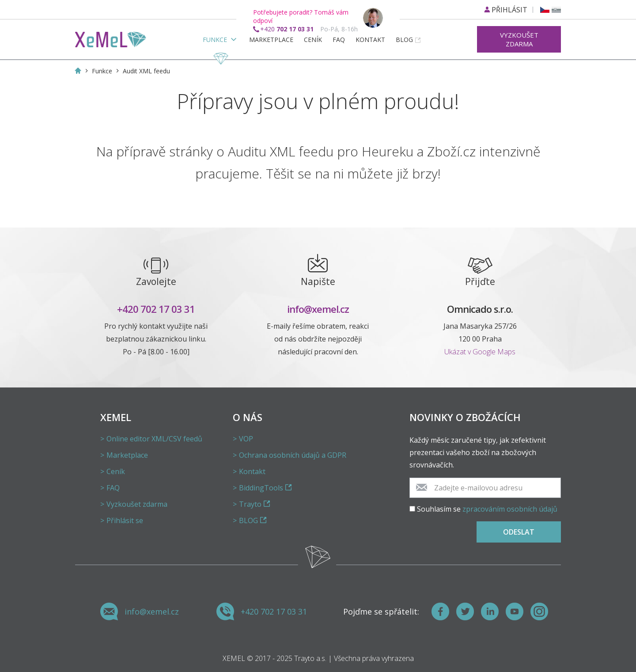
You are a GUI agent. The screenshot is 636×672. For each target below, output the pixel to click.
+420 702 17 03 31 (156, 309)
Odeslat (519, 532)
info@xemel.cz (318, 309)
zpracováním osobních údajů (510, 509)
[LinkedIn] (490, 611)
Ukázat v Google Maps (480, 352)
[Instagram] (539, 611)
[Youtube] (515, 611)
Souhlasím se (487, 509)
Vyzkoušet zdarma (519, 39)
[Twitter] (465, 611)
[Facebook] (440, 611)
